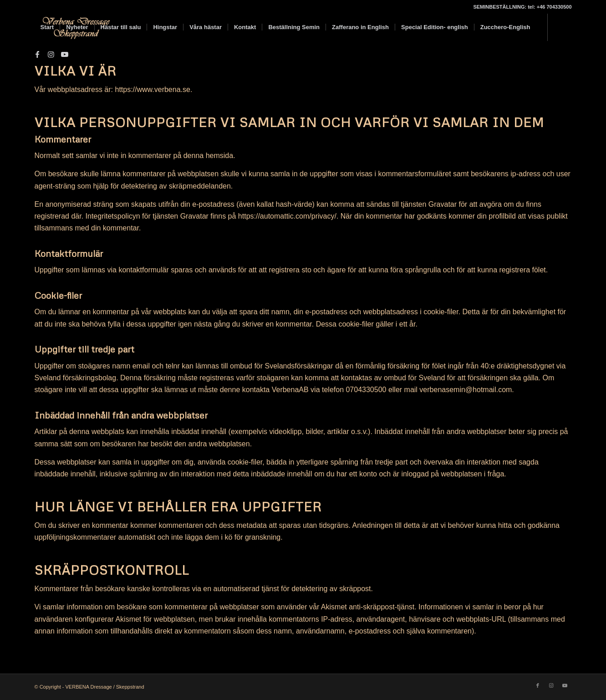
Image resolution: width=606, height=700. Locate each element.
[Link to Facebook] (37, 54)
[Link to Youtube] (65, 54)
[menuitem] (47, 27)
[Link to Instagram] (51, 54)
